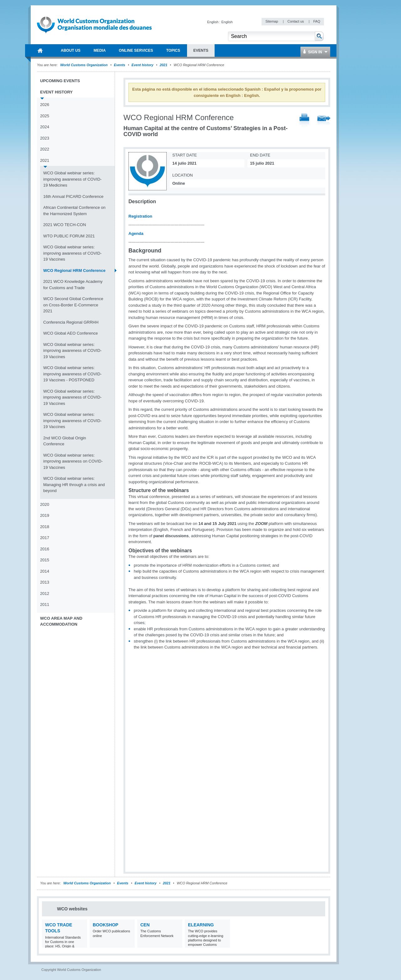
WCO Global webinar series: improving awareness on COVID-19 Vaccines (73, 461)
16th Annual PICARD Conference (73, 196)
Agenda (136, 233)
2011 (45, 604)
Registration (140, 216)
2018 (45, 527)
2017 (45, 538)
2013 (45, 582)
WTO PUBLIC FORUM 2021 (69, 236)
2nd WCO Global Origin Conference (65, 441)
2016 (45, 549)
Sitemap (272, 21)
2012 (45, 593)
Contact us (296, 21)
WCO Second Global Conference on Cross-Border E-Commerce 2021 (73, 305)
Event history (143, 65)
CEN (145, 925)
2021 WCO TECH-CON (65, 225)
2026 (45, 105)
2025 (45, 116)
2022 (45, 149)
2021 (164, 65)
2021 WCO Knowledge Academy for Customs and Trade (73, 285)
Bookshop (106, 925)
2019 (45, 515)
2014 (45, 571)
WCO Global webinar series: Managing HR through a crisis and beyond (74, 485)
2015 (45, 560)
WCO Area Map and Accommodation (61, 621)
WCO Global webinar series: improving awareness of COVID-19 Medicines (72, 179)
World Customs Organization (84, 65)
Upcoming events (60, 81)
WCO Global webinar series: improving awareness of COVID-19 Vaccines (72, 253)
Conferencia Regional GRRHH (71, 322)
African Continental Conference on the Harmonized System (74, 211)
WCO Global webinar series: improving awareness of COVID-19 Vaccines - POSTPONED (72, 374)
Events (120, 65)
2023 (45, 138)
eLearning (201, 925)
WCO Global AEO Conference (70, 333)
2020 (45, 504)
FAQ (317, 21)
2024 (45, 127)
